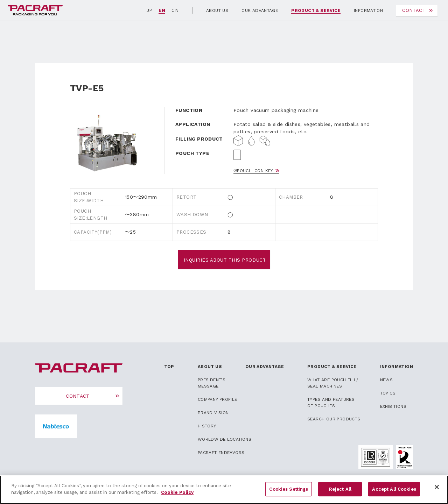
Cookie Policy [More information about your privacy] (177, 496)
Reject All (340, 493)
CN (175, 10)
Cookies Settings (289, 493)
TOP (169, 367)
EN (162, 10)
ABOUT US (217, 10)
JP (150, 10)
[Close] (437, 491)
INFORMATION (368, 10)
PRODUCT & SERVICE (316, 10)
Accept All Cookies (394, 493)
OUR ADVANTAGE (260, 10)
